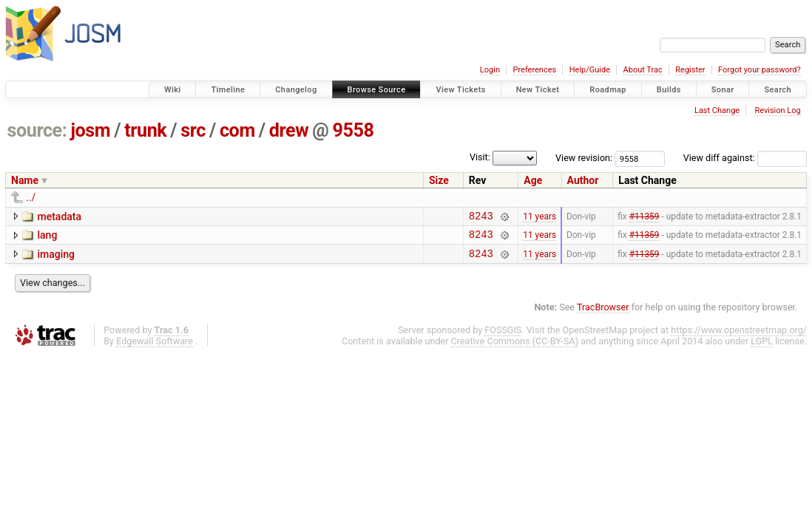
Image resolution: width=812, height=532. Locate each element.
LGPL (762, 348)
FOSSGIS (503, 337)
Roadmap (608, 90)
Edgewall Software (155, 348)
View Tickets (460, 90)
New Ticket (538, 90)
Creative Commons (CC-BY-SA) (515, 348)
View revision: (584, 158)
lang (47, 237)
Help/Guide (590, 70)
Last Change (717, 110)
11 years (539, 217)
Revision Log (777, 110)
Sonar (723, 90)
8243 (481, 218)
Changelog (296, 90)
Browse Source (377, 90)
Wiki (173, 90)
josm (90, 130)
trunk (145, 130)
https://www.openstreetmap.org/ (739, 337)
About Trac (643, 70)
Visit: (480, 157)
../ (31, 197)
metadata (59, 216)
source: (37, 130)
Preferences (534, 70)
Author (583, 180)
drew (289, 130)
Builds (669, 90)
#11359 (644, 217)
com (237, 130)
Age (533, 180)
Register (690, 70)
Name (25, 180)
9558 (353, 130)
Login (490, 70)
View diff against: (745, 158)
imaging (56, 259)
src (193, 130)
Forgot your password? (759, 70)
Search (778, 90)
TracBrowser (603, 314)
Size (439, 180)
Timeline (228, 90)
